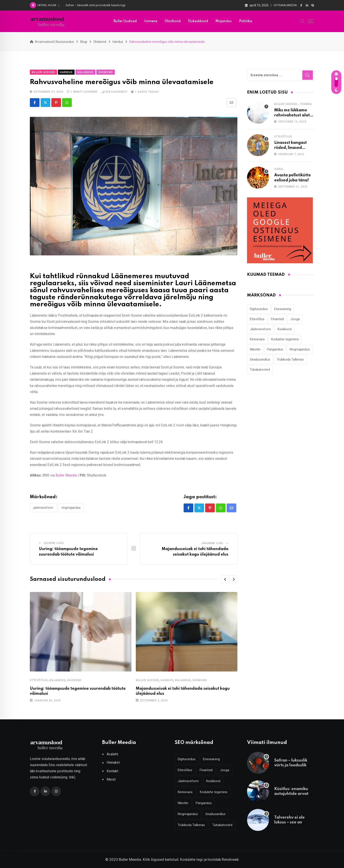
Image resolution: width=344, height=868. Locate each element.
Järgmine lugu (212, 543)
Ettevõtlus (39, 680)
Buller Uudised (147, 680)
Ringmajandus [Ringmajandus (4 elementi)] (300, 349)
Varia (279, 169)
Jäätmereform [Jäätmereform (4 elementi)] (260, 329)
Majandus (224, 21)
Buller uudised (125, 21)
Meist (111, 779)
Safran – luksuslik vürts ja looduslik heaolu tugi (95, 5)
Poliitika (246, 21)
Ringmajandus (71, 508)
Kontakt (112, 771)
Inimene (151, 21)
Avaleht (112, 754)
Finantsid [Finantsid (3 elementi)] (277, 319)
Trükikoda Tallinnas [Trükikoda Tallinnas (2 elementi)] (290, 359)
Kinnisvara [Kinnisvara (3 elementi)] (257, 339)
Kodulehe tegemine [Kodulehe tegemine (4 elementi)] (285, 339)
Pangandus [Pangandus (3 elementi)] (275, 349)
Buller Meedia (66, 475)
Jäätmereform (43, 508)
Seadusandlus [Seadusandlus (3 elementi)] (260, 359)
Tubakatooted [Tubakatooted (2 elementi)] (260, 370)
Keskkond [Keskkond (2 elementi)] (285, 329)
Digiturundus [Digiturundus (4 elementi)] (259, 309)
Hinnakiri (113, 762)
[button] (225, 579)
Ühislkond (173, 21)
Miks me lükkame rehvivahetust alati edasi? (293, 115)
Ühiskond (74, 680)
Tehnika (306, 104)
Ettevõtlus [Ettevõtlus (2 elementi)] (257, 319)
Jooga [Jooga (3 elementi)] (295, 319)
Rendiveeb (230, 859)
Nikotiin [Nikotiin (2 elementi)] (255, 349)
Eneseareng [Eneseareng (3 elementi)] (283, 309)
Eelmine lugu (54, 543)
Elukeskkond (198, 21)
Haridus (167, 680)
